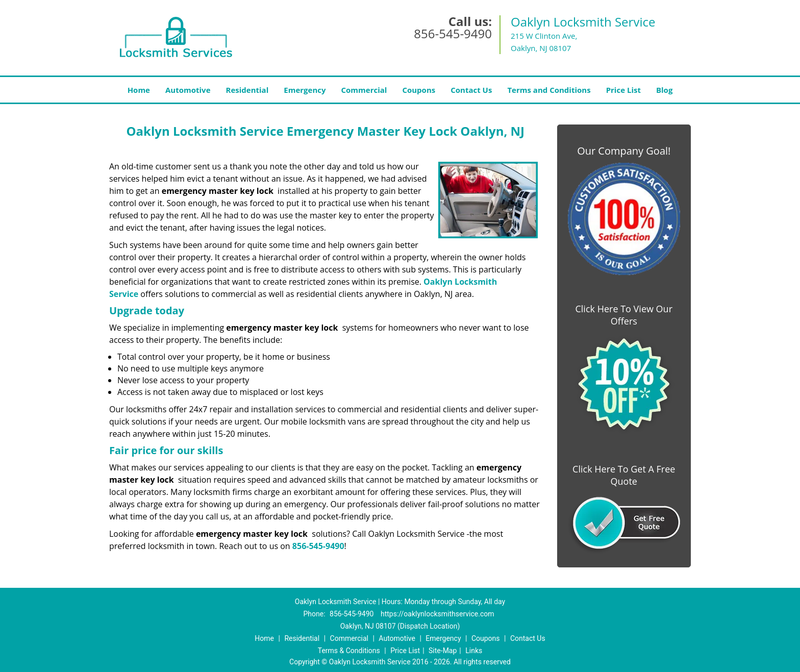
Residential (247, 90)
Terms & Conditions (349, 651)
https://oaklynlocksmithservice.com (437, 614)
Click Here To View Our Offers (624, 315)
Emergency (305, 90)
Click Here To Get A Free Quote (624, 475)
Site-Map (443, 651)
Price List (623, 90)
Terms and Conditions (549, 90)
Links (474, 651)
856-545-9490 (453, 33)
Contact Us (471, 90)
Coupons (419, 90)
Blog (664, 90)
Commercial (364, 90)
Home (139, 90)
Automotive (188, 90)
